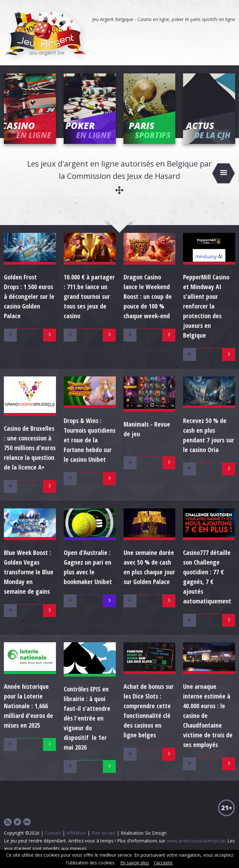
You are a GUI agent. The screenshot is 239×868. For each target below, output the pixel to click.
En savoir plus (135, 863)
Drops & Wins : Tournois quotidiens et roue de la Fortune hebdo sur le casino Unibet (90, 440)
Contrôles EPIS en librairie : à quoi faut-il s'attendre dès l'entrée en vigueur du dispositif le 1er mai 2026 (87, 718)
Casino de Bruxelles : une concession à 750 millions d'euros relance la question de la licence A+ (30, 448)
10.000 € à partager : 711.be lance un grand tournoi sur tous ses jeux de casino (89, 296)
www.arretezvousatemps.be (196, 841)
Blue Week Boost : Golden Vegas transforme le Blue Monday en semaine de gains (29, 572)
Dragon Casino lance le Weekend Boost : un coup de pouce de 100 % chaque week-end (148, 296)
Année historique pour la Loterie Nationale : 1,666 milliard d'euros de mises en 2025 (28, 706)
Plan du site (103, 833)
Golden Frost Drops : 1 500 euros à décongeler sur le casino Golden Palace (29, 296)
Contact (53, 833)
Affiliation (76, 833)
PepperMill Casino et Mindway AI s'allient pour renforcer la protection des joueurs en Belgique (206, 306)
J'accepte (163, 863)
